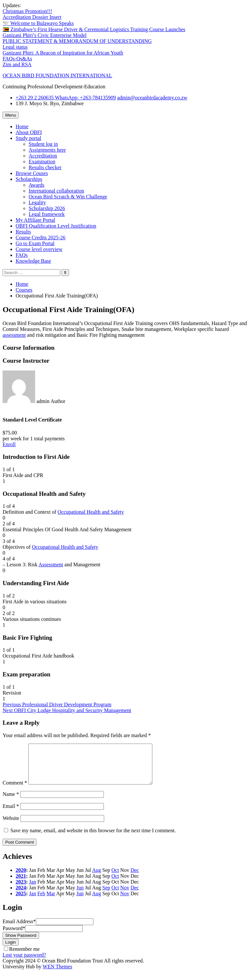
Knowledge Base (33, 261)
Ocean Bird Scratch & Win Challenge (68, 197)
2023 (21, 890)
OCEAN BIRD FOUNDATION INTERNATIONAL (57, 75)
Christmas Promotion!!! (27, 11)
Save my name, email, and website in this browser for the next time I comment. (93, 838)
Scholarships (29, 179)
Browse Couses (32, 173)
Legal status (15, 47)
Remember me (24, 957)
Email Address (19, 929)
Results (23, 232)
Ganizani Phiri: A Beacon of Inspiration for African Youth (63, 53)
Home (22, 126)
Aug (97, 878)
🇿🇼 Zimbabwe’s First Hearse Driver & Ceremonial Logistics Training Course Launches (94, 29)
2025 (21, 901)
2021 (21, 884)
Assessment (51, 565)
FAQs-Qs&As (17, 59)
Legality (37, 202)
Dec (135, 878)
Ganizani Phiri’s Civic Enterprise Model (45, 35)
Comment (15, 791)
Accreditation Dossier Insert (32, 17)
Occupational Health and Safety (91, 512)
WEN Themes (57, 974)
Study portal (28, 138)
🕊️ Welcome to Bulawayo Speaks (38, 23)
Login (11, 950)
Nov (125, 895)
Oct (115, 878)
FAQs (22, 255)
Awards (36, 185)
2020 (21, 878)
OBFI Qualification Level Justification (56, 226)
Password (14, 936)
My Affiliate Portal (35, 220)
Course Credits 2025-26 (41, 238)
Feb (41, 901)
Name (11, 802)
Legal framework (47, 214)
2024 (21, 895)
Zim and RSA (17, 64)
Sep (106, 895)
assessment (14, 335)
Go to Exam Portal (35, 243)
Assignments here (47, 150)
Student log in (43, 144)
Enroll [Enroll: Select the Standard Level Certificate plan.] (9, 444)
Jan (32, 890)
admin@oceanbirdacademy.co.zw (152, 98)
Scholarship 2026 (47, 208)
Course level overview (39, 249)
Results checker (45, 167)
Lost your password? (24, 963)
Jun (80, 895)
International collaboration (56, 191)
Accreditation (43, 156)
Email (11, 814)
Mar (51, 901)
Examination (42, 162)
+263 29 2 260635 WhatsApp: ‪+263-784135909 (66, 98)
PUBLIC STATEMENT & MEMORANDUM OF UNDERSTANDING (77, 41)
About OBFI (29, 132)
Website (11, 826)
